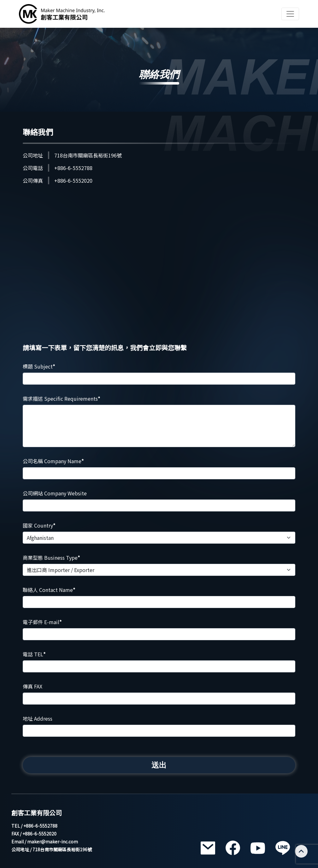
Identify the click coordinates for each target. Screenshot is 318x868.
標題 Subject (39, 366)
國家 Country (39, 525)
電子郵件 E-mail (42, 622)
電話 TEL (34, 654)
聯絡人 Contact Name (49, 590)
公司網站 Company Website (55, 493)
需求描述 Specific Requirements (61, 399)
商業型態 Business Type (51, 558)
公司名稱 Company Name (53, 461)
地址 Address (38, 718)
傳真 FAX (32, 686)
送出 (159, 765)
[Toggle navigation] (290, 14)
